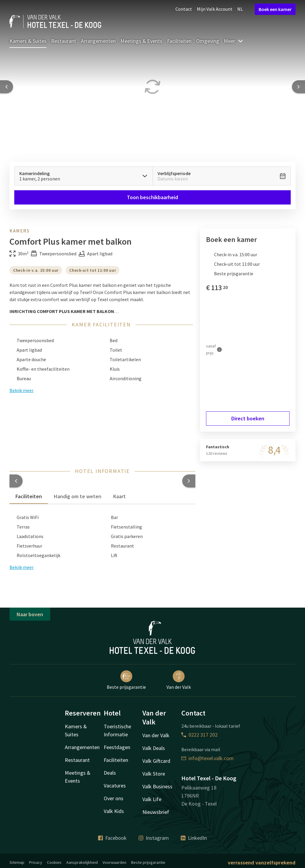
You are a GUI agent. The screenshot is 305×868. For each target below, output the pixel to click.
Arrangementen (98, 41)
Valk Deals (154, 748)
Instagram (154, 838)
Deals (110, 773)
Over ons (114, 798)
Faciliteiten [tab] (29, 496)
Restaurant (64, 41)
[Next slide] (298, 87)
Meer (234, 41)
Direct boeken (248, 418)
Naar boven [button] (30, 614)
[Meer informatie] (219, 350)
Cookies (54, 862)
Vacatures (115, 786)
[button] (16, 481)
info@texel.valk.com (207, 758)
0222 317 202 (199, 735)
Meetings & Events (141, 41)
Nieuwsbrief (156, 812)
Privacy (36, 862)
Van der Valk (179, 680)
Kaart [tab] (120, 496)
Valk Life (152, 799)
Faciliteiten (179, 41)
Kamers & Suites (28, 41)
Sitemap (17, 862)
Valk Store (154, 774)
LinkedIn (194, 838)
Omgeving (208, 41)
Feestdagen (117, 747)
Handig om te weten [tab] (78, 496)
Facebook (112, 838)
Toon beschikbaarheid (152, 197)
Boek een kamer (275, 9)
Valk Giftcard (156, 761)
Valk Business (157, 786)
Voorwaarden (114, 862)
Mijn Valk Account (215, 9)
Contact (184, 9)
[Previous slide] (7, 87)
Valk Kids (114, 811)
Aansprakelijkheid (82, 862)
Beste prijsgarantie (126, 680)
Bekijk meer (22, 567)
